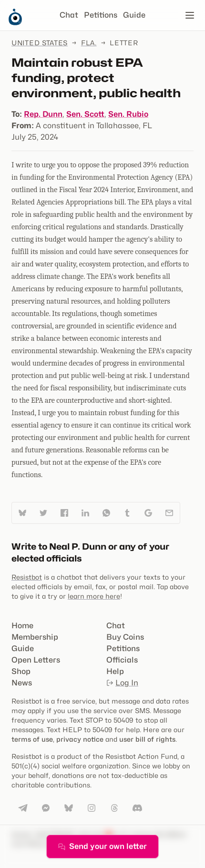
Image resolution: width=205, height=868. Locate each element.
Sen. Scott (85, 114)
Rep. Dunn (43, 114)
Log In (122, 683)
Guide (134, 15)
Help (115, 671)
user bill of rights (147, 739)
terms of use (32, 739)
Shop (21, 671)
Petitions (101, 15)
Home (22, 626)
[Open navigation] (190, 15)
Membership (35, 637)
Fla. (89, 43)
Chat (69, 15)
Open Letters (36, 660)
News (22, 683)
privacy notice (80, 739)
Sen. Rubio (128, 114)
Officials (122, 660)
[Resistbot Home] (15, 23)
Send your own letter (102, 846)
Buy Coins (125, 637)
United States (40, 43)
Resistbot (27, 577)
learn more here (94, 596)
